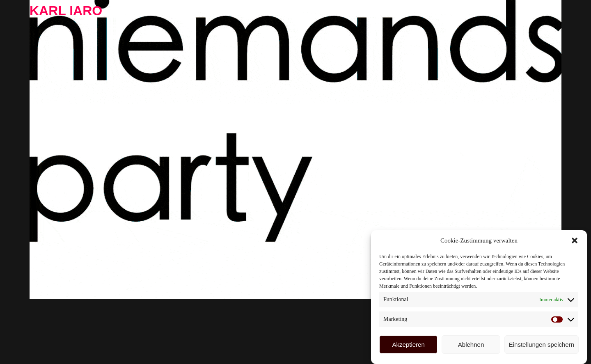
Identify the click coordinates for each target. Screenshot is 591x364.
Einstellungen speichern (542, 345)
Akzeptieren (409, 345)
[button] (575, 240)
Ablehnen (471, 345)
